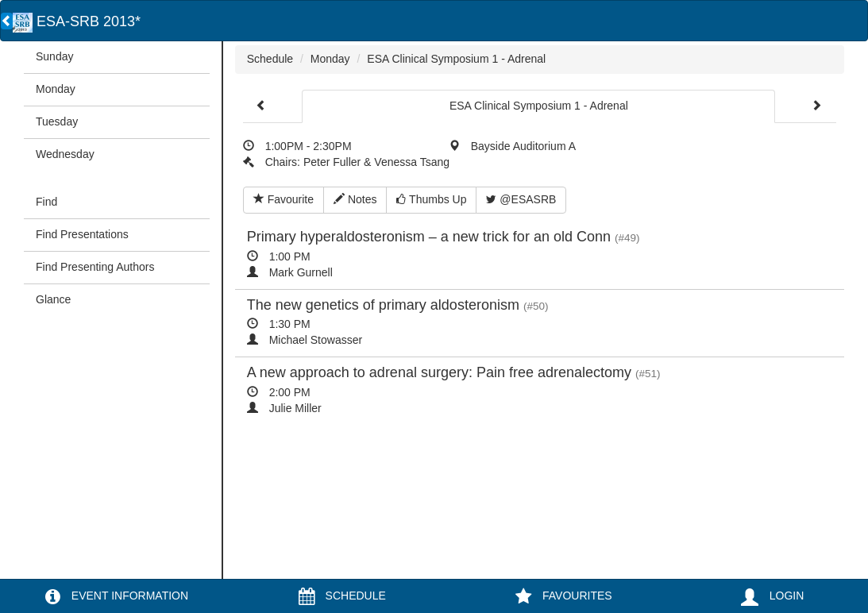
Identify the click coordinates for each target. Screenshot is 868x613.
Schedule (270, 59)
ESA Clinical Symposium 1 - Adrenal (456, 59)
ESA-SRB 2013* (77, 21)
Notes (355, 199)
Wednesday (65, 154)
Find (46, 202)
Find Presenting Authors (95, 267)
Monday (56, 89)
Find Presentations (82, 234)
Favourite (284, 199)
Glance (53, 299)
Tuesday (57, 121)
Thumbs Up (431, 199)
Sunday (54, 56)
